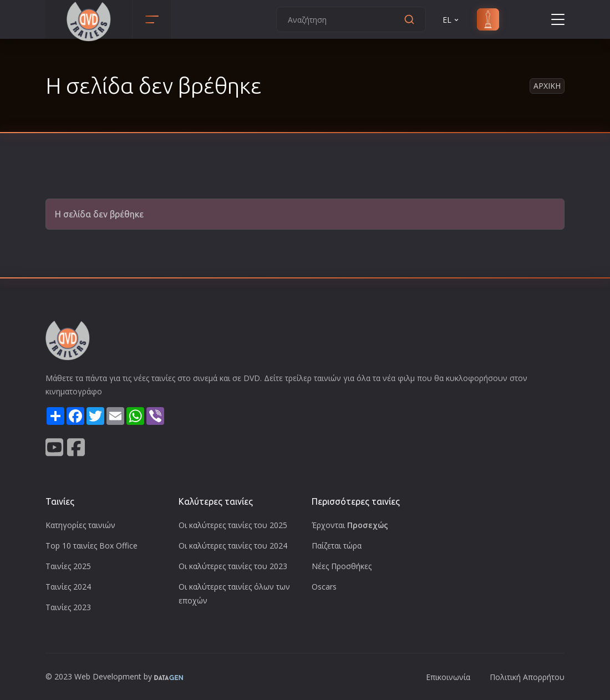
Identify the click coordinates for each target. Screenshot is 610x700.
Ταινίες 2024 (68, 587)
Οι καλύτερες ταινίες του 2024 (233, 546)
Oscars (324, 587)
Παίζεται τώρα (337, 546)
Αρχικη (547, 86)
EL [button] (451, 20)
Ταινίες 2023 (68, 607)
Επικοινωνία (448, 677)
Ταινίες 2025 (68, 566)
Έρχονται (350, 525)
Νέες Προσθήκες (342, 566)
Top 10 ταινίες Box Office (91, 546)
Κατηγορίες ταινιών (80, 525)
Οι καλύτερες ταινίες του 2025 (233, 525)
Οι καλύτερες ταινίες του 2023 (233, 566)
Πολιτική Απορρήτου (527, 677)
